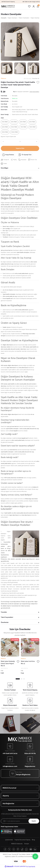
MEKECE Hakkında (17, 844)
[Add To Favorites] (38, 82)
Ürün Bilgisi (4, 168)
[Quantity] (20, 142)
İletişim (27, 844)
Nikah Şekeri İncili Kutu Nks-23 (28, 663)
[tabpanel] (10, 657)
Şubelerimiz (9, 840)
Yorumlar (4, 612)
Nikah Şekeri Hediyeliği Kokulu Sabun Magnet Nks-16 (8, 664)
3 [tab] (24, 679)
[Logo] (8, 6)
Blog (33, 840)
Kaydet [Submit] (34, 821)
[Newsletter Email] (20, 821)
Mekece (3, 659)
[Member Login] (34, 6)
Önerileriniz (5, 622)
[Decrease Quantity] (3, 142)
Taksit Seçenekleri (7, 617)
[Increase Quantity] (37, 142)
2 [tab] (22, 679)
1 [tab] (18, 679)
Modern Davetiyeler (11, 14)
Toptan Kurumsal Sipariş (22, 840)
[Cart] (38, 6)
